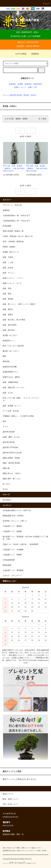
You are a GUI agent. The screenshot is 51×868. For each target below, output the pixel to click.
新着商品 (34, 54)
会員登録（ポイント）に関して (15, 521)
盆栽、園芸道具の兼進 (26, 20)
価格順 (18, 119)
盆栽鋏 (20, 84)
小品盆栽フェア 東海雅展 (13, 570)
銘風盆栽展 (7, 565)
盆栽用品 (28, 84)
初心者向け (7, 500)
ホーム (5, 95)
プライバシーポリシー (29, 851)
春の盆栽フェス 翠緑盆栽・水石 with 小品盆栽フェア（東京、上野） (25, 538)
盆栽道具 (12, 84)
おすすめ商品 (19, 54)
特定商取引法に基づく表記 (11, 851)
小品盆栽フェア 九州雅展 (13, 550)
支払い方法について (9, 848)
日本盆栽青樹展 (9, 560)
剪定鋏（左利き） (31, 95)
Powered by (19, 863)
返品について (36, 848)
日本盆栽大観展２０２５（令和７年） (17, 510)
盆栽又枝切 (38, 84)
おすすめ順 (9, 119)
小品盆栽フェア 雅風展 (12, 526)
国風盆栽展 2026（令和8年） (14, 516)
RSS (39, 851)
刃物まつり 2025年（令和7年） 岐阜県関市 (21, 544)
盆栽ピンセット (20, 87)
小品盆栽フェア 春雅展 (12, 531)
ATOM (44, 851)
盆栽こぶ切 (32, 87)
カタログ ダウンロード (12, 576)
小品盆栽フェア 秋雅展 (12, 555)
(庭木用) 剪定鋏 (16, 95)
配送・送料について (24, 848)
